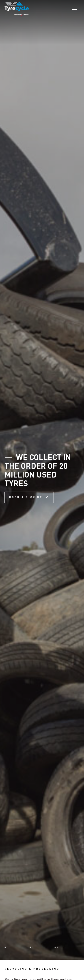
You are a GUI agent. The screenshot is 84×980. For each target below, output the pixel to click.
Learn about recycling (47, 949)
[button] (16, 893)
